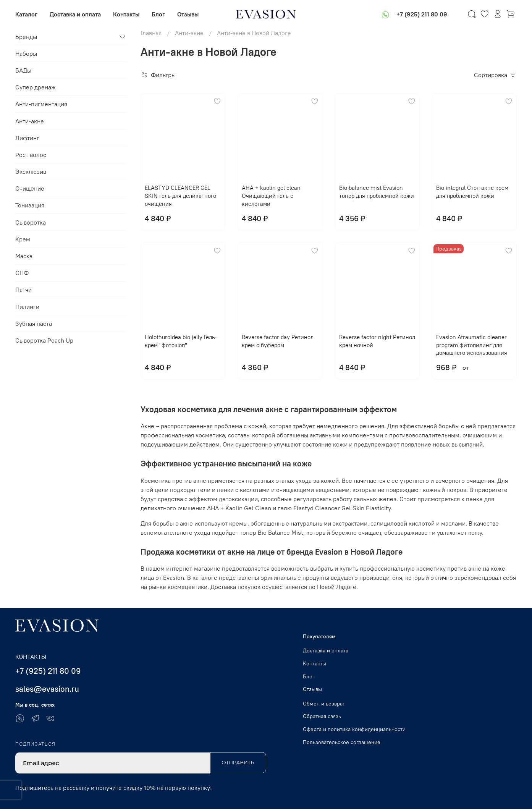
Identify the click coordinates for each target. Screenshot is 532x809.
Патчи (23, 290)
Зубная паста (34, 324)
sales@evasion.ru (47, 689)
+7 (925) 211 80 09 (422, 14)
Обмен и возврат (324, 704)
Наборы (26, 53)
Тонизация (30, 205)
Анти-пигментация (41, 104)
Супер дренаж (36, 87)
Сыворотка (31, 222)
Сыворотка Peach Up (44, 340)
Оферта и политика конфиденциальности (354, 729)
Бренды (26, 37)
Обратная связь (322, 716)
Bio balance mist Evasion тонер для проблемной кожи (377, 192)
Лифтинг (27, 138)
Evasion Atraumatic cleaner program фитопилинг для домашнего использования (472, 345)
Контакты (126, 14)
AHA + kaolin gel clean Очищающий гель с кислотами (271, 196)
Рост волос (31, 155)
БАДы (23, 70)
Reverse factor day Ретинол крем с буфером (278, 341)
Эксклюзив (31, 172)
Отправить (238, 762)
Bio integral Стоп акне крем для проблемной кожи (472, 192)
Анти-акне (189, 33)
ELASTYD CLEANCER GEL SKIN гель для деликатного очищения (180, 196)
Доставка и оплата (75, 14)
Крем (23, 239)
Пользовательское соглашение (342, 742)
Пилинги (27, 307)
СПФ (22, 273)
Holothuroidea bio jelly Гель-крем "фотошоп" (181, 341)
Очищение (30, 188)
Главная (151, 33)
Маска (24, 256)
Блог (158, 14)
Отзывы (188, 14)
